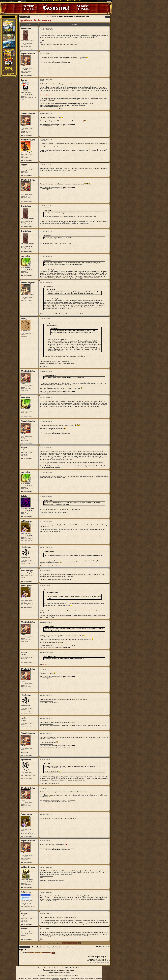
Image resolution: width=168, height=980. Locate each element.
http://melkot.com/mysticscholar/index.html (63, 61)
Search (108, 17)
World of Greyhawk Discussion (77, 17)
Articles (56, 1)
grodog (24, 718)
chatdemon (26, 547)
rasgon (24, 165)
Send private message (26, 49)
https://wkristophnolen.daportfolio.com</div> (52, 106)
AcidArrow (26, 892)
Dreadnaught (27, 571)
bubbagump (26, 521)
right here (45, 664)
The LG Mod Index (9, 72)
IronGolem (26, 29)
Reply (28, 17)
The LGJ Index (9, 70)
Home (44, 1)
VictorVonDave (28, 140)
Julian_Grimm (28, 867)
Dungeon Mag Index (9, 71)
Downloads (77, 1)
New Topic (22, 17)
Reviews (70, 1)
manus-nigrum (28, 283)
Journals (63, 1)
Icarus (24, 80)
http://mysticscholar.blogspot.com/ (61, 63)
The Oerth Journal (9, 68)
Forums (49, 1)
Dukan (24, 929)
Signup (24, 1)
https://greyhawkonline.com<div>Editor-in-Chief (68, 104)
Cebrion (25, 496)
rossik (24, 319)
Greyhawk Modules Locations (9, 74)
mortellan (26, 256)
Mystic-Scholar (28, 54)
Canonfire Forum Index (54, 17)
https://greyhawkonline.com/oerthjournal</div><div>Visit (55, 105)
